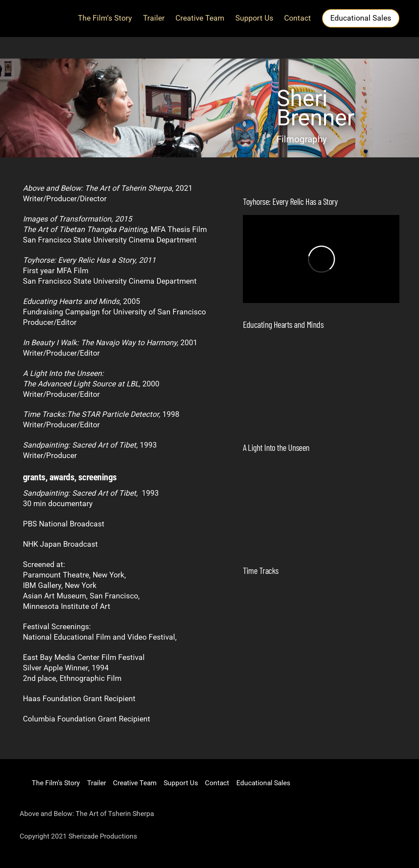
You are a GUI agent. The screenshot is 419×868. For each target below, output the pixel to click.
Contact (298, 18)
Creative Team (200, 18)
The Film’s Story (105, 18)
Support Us (254, 18)
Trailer (154, 18)
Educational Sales (361, 18)
